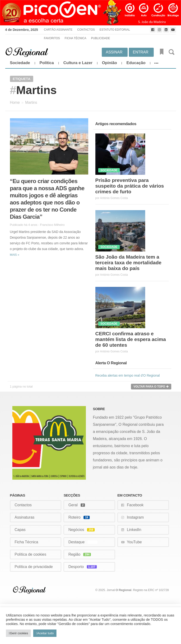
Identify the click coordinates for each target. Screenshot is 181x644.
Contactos (86, 30)
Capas (20, 530)
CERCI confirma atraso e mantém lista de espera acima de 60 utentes (131, 339)
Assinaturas (25, 517)
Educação (136, 63)
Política (47, 63)
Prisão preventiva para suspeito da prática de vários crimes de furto (130, 186)
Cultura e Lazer (78, 63)
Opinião (109, 63)
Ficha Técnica (76, 38)
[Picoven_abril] (90, 13)
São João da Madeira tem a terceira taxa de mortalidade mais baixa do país (128, 263)
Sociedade (20, 63)
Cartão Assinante (58, 30)
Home (15, 102)
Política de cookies (30, 554)
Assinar (114, 52)
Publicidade (101, 38)
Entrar (141, 52)
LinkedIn (134, 530)
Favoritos (52, 38)
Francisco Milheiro (52, 225)
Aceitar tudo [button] (45, 633)
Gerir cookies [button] (19, 633)
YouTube (134, 542)
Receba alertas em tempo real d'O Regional (128, 375)
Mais (15, 255)
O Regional (123, 590)
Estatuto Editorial (115, 30)
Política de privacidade (34, 567)
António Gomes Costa (114, 198)
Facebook (135, 505)
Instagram (135, 517)
